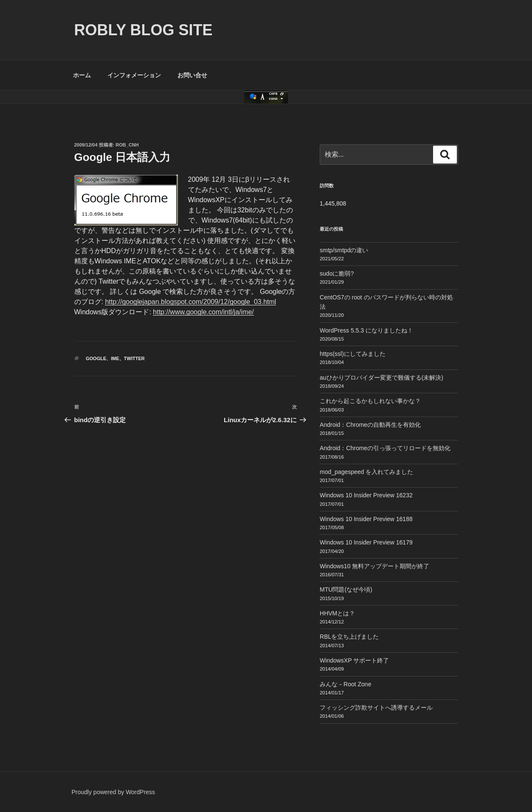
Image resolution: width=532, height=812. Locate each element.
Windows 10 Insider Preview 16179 (366, 542)
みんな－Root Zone (345, 684)
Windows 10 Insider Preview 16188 (366, 519)
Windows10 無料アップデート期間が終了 (374, 566)
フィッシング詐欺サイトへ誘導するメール (376, 708)
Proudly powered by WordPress (114, 792)
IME (115, 358)
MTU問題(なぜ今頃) (346, 589)
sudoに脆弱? (337, 273)
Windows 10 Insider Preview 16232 (366, 495)
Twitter (134, 358)
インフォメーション (134, 75)
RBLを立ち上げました (349, 637)
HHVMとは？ (337, 613)
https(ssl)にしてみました (353, 354)
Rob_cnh (127, 145)
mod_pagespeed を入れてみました (366, 472)
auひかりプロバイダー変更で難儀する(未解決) (381, 378)
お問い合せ (192, 75)
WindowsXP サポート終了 (354, 660)
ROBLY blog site (144, 30)
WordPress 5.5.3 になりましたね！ (366, 330)
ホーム (82, 75)
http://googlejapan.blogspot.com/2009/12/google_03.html (190, 302)
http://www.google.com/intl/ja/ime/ (203, 312)
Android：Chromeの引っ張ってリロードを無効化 (385, 448)
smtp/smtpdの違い (344, 250)
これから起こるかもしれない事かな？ (370, 401)
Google (96, 358)
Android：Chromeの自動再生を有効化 (370, 425)
